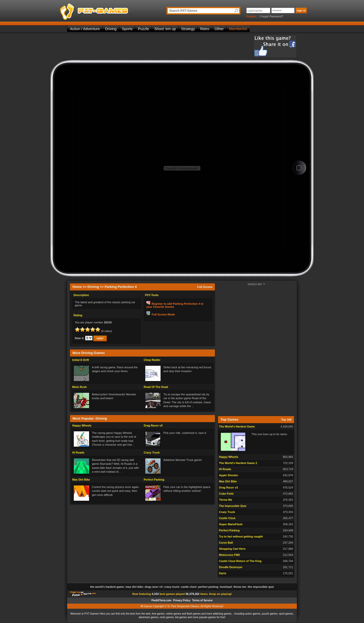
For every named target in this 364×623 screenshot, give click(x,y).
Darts (223, 573)
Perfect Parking (154, 480)
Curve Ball (226, 543)
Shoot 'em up (165, 29)
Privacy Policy (182, 600)
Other (219, 29)
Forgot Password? (272, 16)
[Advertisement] (160, 46)
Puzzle (143, 29)
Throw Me (226, 500)
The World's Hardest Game (237, 426)
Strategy (188, 29)
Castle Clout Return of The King (240, 561)
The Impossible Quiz (233, 506)
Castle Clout (227, 518)
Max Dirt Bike (81, 480)
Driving (111, 29)
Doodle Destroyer (231, 567)
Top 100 (286, 420)
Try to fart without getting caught (241, 536)
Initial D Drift (81, 360)
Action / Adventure (85, 29)
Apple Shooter (229, 475)
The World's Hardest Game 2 (238, 463)
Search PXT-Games (183, 11)
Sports (127, 29)
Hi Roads (78, 453)
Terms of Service (202, 600)
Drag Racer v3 (153, 425)
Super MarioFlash (231, 524)
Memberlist (238, 29)
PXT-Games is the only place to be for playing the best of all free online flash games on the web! (106, 10)
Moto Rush (80, 387)
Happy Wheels (82, 425)
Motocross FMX (229, 555)
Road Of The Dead (156, 387)
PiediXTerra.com (161, 600)
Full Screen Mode (163, 314)
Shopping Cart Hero (232, 549)
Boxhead (226, 587)
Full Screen (205, 287)
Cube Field (226, 494)
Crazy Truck (152, 453)
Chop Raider (152, 360)
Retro (205, 29)
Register (252, 16)
